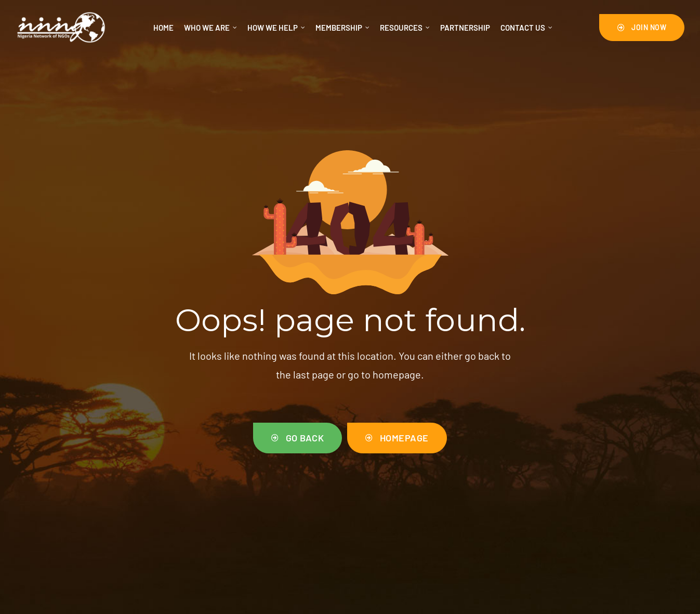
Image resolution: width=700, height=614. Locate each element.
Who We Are (210, 28)
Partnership (465, 28)
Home (163, 28)
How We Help (276, 28)
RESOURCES (405, 28)
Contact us (526, 28)
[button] (642, 28)
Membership (342, 28)
